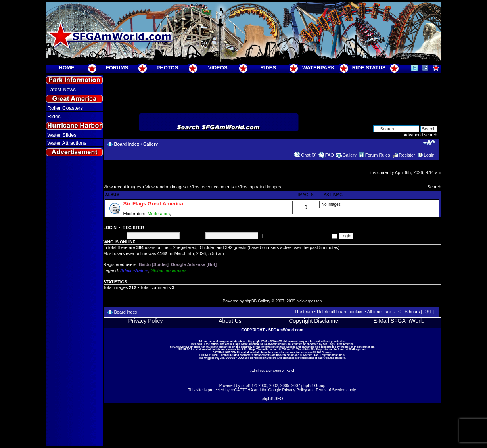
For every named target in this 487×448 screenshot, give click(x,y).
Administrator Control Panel (272, 371)
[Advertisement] (74, 302)
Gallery (151, 144)
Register (407, 155)
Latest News (62, 89)
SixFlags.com (358, 349)
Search (434, 187)
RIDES (268, 68)
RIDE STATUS (369, 68)
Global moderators (169, 270)
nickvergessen (309, 301)
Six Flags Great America (153, 204)
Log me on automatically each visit (300, 235)
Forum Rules (378, 155)
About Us (230, 321)
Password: (193, 235)
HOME (67, 68)
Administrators (134, 270)
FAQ (330, 155)
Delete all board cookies (340, 312)
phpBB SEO (272, 399)
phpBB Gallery (257, 301)
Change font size (429, 142)
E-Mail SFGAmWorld (399, 321)
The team (304, 312)
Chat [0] (309, 155)
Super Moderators (190, 214)
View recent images (123, 187)
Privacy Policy (145, 321)
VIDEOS (218, 68)
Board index (127, 144)
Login (429, 155)
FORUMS (117, 68)
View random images (166, 187)
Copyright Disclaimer (314, 321)
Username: (114, 235)
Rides (54, 116)
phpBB (247, 386)
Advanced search (421, 135)
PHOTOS (168, 68)
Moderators (159, 214)
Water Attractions (67, 143)
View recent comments (212, 187)
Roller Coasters (65, 108)
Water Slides (62, 135)
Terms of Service (330, 390)
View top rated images (260, 187)
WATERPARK (318, 68)
